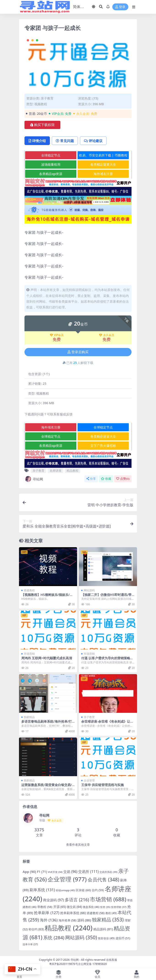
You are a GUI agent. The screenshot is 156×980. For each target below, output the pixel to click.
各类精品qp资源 (51, 174)
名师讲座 (56, 471)
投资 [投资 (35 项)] (105, 907)
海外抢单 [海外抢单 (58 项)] (67, 920)
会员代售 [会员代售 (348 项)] (104, 880)
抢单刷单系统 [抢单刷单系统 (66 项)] (73, 913)
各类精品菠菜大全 (103, 164)
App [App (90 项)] (29, 872)
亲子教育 (47, 98)
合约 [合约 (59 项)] (98, 890)
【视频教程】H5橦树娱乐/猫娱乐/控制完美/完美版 (47, 597)
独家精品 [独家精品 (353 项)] (108, 919)
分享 (91, 479)
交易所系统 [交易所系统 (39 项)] (108, 872)
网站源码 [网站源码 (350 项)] (81, 937)
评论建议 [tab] (93, 141)
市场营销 (29, 654)
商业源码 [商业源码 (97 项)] (53, 900)
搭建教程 (29, 590)
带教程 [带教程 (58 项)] (45, 907)
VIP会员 (57, 335)
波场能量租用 (51, 164)
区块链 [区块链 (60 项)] (83, 890)
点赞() (123, 479)
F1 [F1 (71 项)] (42, 872)
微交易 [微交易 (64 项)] (74, 907)
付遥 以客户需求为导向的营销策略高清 (107, 660)
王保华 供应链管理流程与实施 (102, 785)
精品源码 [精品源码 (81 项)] (103, 929)
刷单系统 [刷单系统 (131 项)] (42, 890)
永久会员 (107, 335)
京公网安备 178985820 (92, 964)
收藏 (106, 479)
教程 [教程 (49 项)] (111, 913)
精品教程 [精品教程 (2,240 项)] (69, 928)
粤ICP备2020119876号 (64, 964)
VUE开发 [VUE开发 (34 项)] (55, 872)
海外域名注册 (103, 174)
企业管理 (89, 780)
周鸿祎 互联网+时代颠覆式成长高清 (47, 658)
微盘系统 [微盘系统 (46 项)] (91, 907)
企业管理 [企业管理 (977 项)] (67, 879)
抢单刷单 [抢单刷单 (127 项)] (47, 913)
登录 (120, 7)
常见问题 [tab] (65, 141)
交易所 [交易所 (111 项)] (88, 872)
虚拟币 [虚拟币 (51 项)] (123, 938)
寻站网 (34, 479)
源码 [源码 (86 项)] (84, 920)
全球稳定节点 (51, 155)
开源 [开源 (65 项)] (60, 907)
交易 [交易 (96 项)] (70, 872)
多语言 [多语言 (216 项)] (77, 900)
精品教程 (73, 471)
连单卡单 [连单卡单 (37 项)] (30, 944)
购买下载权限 (42, 125)
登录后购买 (78, 352)
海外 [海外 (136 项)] (49, 920)
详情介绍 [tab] (37, 141)
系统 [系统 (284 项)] (54, 938)
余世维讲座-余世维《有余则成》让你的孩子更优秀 (107, 723)
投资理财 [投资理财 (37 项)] (119, 907)
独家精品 (29, 717)
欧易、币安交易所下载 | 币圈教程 (103, 155)
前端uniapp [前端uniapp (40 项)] (65, 890)
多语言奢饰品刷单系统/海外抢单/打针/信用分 (47, 723)
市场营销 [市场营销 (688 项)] (108, 899)
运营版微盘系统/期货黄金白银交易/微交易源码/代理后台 (47, 787)
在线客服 (112, 960)
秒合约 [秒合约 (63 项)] (36, 929)
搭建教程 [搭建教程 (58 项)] (96, 913)
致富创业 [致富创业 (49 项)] (106, 938)
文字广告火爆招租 (103, 446)
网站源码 (89, 590)
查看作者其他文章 (78, 845)
